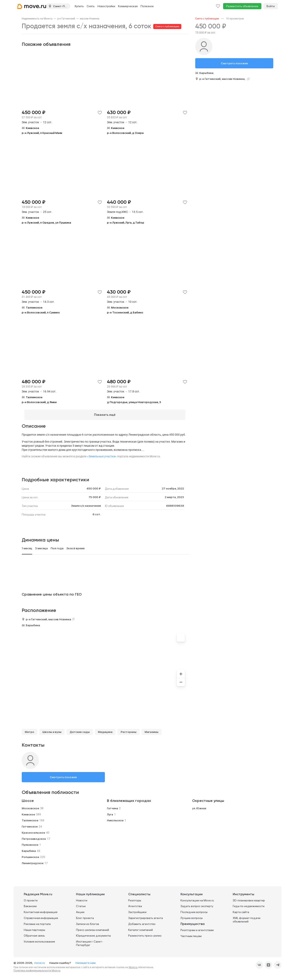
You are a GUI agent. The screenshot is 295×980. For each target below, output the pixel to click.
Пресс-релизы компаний (92, 927)
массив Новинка (90, 19)
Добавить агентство (142, 921)
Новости (82, 898)
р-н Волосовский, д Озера (125, 133)
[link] (37, 19)
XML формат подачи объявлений (247, 917)
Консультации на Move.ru (197, 898)
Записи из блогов (87, 921)
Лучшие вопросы (192, 916)
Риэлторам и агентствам (197, 928)
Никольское (115, 818)
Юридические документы (93, 933)
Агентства (135, 904)
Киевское (28, 812)
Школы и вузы (52, 729)
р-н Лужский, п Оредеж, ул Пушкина (46, 223)
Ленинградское (33, 861)
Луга (110, 812)
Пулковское (30, 842)
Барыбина (33, 623)
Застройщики (137, 910)
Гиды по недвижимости (249, 904)
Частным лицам (191, 934)
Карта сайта (241, 910)
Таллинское (30, 818)
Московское (30, 806)
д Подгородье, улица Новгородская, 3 (134, 402)
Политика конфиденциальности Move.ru (37, 968)
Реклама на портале (37, 921)
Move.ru (133, 965)
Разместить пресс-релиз (145, 933)
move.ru (40, 960)
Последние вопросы (194, 910)
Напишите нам (85, 960)
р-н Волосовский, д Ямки (39, 402)
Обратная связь (34, 933)
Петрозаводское (34, 836)
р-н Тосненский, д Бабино (125, 312)
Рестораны (129, 729)
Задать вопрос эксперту (197, 904)
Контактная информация (41, 910)
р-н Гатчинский (66, 19)
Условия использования (39, 939)
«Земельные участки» (102, 454)
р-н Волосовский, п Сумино (41, 312)
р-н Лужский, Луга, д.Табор (126, 223)
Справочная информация (41, 916)
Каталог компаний (141, 927)
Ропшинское (30, 855)
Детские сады (80, 729)
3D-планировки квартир (249, 898)
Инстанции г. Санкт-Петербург (90, 941)
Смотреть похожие (63, 775)
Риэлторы (135, 898)
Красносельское (33, 830)
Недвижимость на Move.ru (37, 19)
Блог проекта (85, 916)
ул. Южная (199, 806)
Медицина (105, 729)
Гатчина (112, 806)
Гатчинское (30, 824)
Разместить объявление (242, 6)
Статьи (81, 904)
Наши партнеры (34, 927)
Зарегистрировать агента (146, 916)
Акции (80, 910)
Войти (271, 6)
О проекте (31, 898)
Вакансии (30, 904)
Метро (29, 729)
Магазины (151, 729)
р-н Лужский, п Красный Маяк (42, 133)
